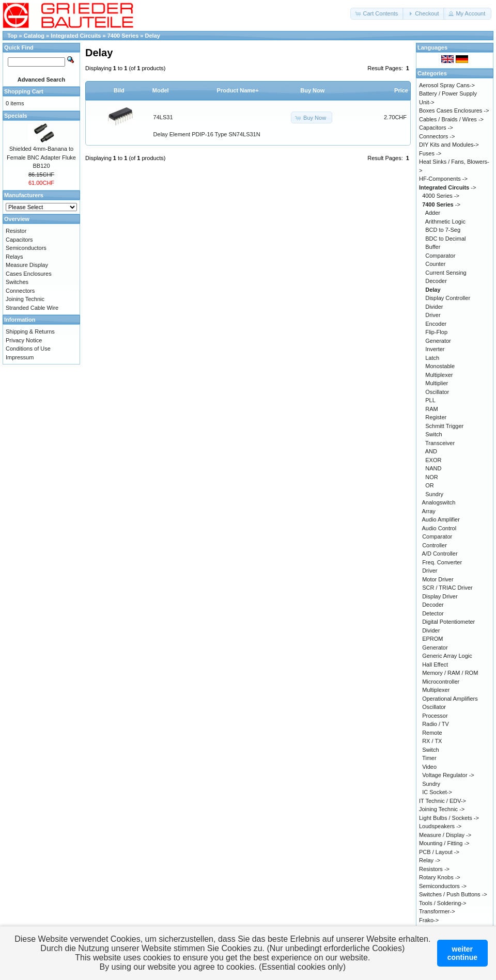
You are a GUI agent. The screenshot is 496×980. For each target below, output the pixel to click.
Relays (14, 257)
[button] (377, 14)
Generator (438, 341)
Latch (432, 358)
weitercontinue (462, 953)
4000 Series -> (441, 196)
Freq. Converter (442, 562)
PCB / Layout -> (439, 852)
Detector (433, 613)
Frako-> (429, 920)
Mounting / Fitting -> (444, 843)
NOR (431, 477)
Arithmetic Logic (445, 222)
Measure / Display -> (445, 835)
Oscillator (437, 392)
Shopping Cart (24, 91)
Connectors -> (437, 136)
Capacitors (19, 240)
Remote (432, 733)
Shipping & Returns (30, 331)
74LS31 (163, 117)
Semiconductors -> (443, 886)
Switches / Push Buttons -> (453, 894)
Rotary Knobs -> (440, 877)
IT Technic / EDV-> (443, 801)
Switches (17, 282)
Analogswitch (439, 502)
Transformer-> (437, 911)
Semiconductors (26, 248)
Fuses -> (430, 153)
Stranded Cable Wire (32, 308)
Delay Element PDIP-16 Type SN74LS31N (207, 134)
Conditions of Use (28, 349)
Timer (429, 758)
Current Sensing (446, 273)
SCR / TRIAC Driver (447, 588)
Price (401, 90)
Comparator (440, 256)
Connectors (20, 291)
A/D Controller (440, 554)
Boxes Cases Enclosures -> (454, 110)
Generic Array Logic (447, 656)
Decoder (436, 281)
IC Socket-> (437, 792)
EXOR (433, 460)
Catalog (34, 36)
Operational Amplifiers (450, 699)
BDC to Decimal (445, 239)
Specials (16, 116)
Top (12, 36)
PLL (430, 400)
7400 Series (124, 36)
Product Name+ (238, 90)
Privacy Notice (24, 340)
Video (429, 767)
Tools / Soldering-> (443, 903)
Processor (435, 716)
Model (161, 90)
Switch (433, 434)
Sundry (434, 494)
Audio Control (439, 528)
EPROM (432, 639)
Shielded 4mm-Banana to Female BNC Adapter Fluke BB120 (41, 157)
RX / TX (432, 741)
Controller (435, 545)
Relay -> (430, 860)
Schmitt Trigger (444, 426)
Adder (433, 213)
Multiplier (437, 383)
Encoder (436, 324)
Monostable (440, 366)
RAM (431, 409)
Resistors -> (434, 869)
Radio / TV (436, 724)
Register (436, 417)
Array (429, 511)
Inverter (435, 349)
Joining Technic (25, 299)
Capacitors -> (436, 128)
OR (430, 485)
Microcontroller (441, 682)
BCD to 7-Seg (443, 230)
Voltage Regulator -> (448, 775)
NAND (433, 468)
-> (447, 187)
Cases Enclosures (29, 274)
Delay (153, 36)
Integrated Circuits (76, 36)
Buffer (433, 247)
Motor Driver (438, 579)
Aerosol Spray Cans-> (447, 85)
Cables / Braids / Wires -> (451, 119)
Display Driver (440, 596)
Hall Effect (435, 665)
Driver (433, 315)
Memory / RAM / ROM (450, 673)
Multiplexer (439, 375)
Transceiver (440, 443)
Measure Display (27, 265)
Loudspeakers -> (440, 826)
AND (431, 451)
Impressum (20, 357)
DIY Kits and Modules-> (449, 145)
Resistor (16, 231)
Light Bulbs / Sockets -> (449, 818)
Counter (435, 264)
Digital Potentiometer (448, 622)
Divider (434, 307)
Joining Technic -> (442, 809)
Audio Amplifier (441, 519)
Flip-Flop (436, 332)
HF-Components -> (443, 179)
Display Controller (448, 298)
